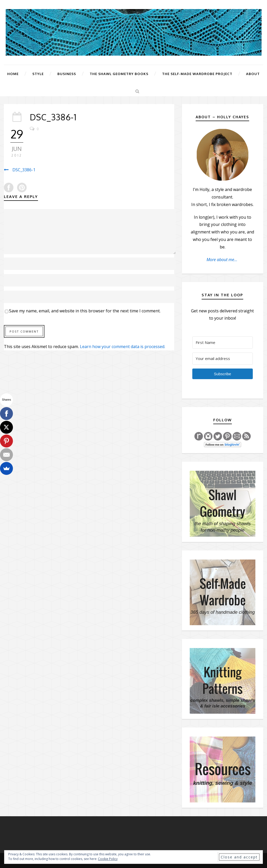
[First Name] (223, 343)
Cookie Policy (108, 859)
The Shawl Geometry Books (119, 74)
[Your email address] (223, 359)
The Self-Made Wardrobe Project (197, 74)
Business (67, 74)
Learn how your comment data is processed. (123, 347)
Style (38, 74)
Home (13, 74)
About (253, 74)
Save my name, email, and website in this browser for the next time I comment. (85, 311)
